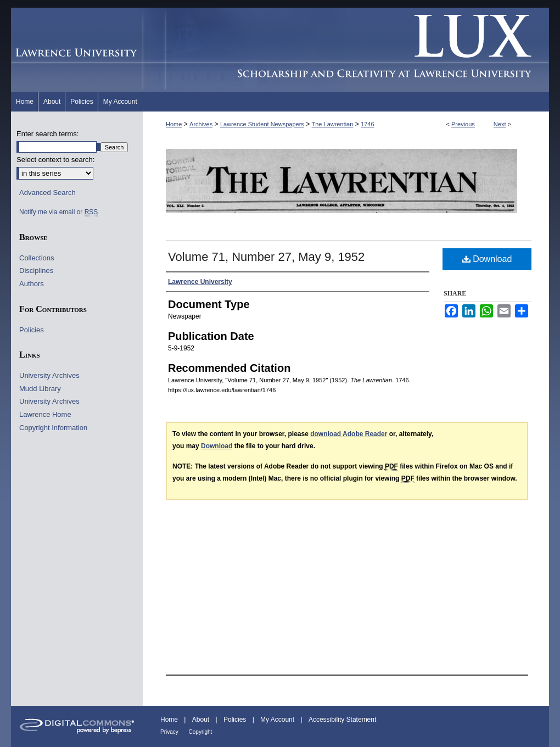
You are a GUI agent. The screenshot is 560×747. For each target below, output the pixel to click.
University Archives (49, 375)
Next (500, 124)
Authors (32, 284)
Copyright (201, 732)
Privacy (170, 732)
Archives (201, 124)
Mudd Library (40, 389)
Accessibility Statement (342, 720)
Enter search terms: (47, 134)
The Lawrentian (333, 124)
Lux (346, 50)
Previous (463, 124)
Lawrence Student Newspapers (262, 124)
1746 (367, 124)
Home (174, 124)
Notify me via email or (58, 212)
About (202, 720)
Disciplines (36, 271)
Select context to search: (55, 160)
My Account (278, 720)
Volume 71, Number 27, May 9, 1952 (266, 257)
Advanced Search (47, 193)
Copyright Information (53, 428)
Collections (37, 258)
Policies (32, 330)
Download (487, 259)
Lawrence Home (45, 414)
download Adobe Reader (349, 434)
